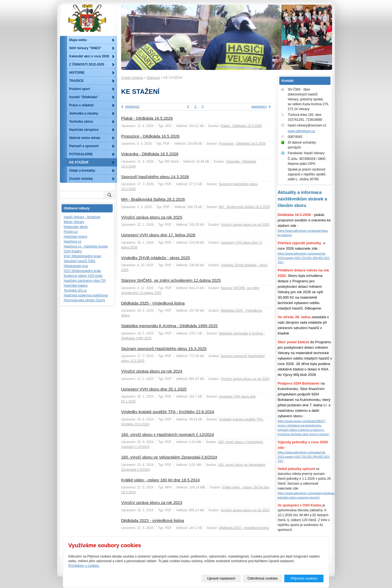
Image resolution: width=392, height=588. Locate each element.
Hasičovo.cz (73, 242)
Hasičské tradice (76, 286)
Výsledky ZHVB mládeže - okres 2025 (156, 258)
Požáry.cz (71, 232)
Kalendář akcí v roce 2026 (89, 56)
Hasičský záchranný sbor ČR (85, 281)
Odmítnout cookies (263, 578)
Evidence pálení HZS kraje (83, 276)
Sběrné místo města (85, 138)
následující (259, 107)
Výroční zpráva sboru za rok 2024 (152, 371)
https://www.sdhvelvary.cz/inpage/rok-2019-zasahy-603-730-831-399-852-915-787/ (304, 258)
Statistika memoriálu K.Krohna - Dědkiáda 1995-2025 (169, 326)
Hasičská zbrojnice (84, 130)
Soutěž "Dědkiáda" (84, 97)
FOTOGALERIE (81, 154)
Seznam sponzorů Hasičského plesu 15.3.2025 (164, 349)
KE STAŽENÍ (79, 162)
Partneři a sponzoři (84, 146)
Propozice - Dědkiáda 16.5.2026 (150, 136)
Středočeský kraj (76, 266)
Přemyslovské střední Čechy (84, 300)
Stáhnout (153, 78)
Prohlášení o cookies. (84, 566)
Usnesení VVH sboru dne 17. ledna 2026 (158, 235)
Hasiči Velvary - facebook (82, 217)
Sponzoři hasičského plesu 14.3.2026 (155, 177)
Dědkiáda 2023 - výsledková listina (153, 520)
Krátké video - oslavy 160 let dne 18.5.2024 (160, 480)
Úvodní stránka (132, 78)
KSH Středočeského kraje (82, 256)
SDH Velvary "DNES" (85, 48)
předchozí (132, 107)
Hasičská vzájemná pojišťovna (86, 295)
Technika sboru (81, 122)
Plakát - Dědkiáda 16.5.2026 (147, 118)
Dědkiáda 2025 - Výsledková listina (153, 303)
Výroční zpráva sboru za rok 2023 (152, 502)
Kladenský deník (76, 227)
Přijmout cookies (304, 578)
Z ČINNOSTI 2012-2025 (87, 64)
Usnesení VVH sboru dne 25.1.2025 (154, 389)
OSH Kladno (73, 251)
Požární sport (80, 89)
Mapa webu (78, 40)
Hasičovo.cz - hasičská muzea (86, 246)
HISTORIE (77, 73)
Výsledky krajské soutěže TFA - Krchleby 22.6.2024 (168, 412)
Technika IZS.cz (75, 290)
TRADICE (76, 81)
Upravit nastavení (221, 578)
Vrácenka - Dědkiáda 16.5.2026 (150, 154)
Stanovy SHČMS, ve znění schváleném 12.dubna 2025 (171, 280)
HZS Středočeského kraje (82, 271)
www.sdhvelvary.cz (301, 131)
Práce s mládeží (81, 105)
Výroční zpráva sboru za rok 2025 (152, 217)
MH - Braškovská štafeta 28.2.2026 (153, 199)
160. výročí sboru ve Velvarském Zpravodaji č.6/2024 (169, 457)
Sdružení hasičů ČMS (79, 261)
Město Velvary (74, 222)
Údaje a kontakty (82, 171)
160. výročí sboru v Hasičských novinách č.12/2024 (168, 434)
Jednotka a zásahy (84, 113)
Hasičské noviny (76, 237)
